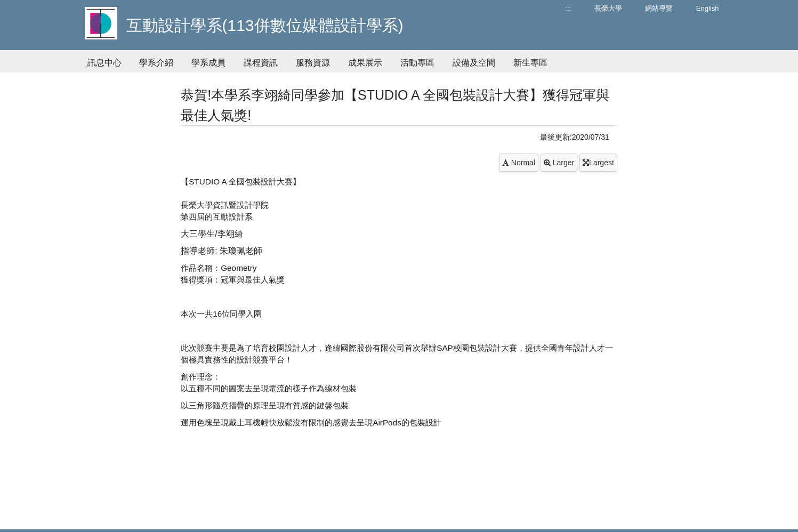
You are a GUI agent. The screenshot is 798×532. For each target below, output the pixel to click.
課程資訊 (261, 63)
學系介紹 (156, 63)
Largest (598, 163)
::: (568, 8)
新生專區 (530, 63)
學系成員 (208, 63)
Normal (519, 163)
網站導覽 (659, 8)
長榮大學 (608, 8)
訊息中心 (104, 63)
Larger (559, 163)
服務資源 (313, 63)
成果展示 (365, 63)
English (708, 8)
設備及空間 (474, 63)
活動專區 (417, 63)
